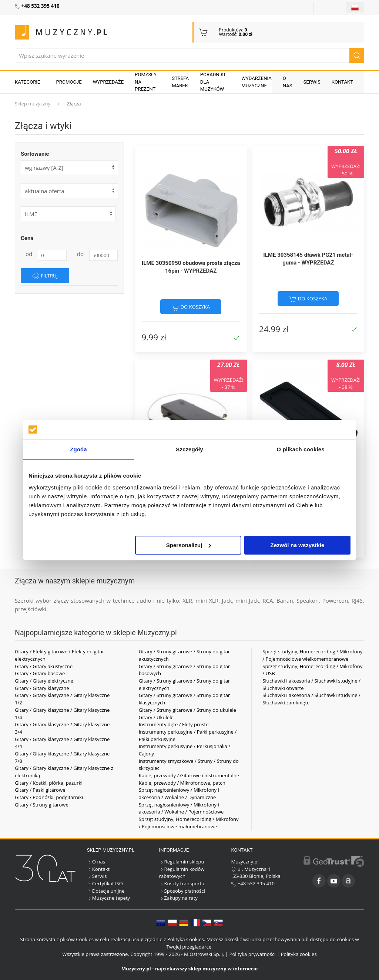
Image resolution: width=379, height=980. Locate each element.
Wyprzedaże (108, 82)
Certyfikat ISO (105, 883)
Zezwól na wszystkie (298, 545)
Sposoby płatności (182, 891)
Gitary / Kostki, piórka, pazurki (49, 783)
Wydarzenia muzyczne (256, 82)
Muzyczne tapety (108, 898)
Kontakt (342, 82)
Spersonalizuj (189, 545)
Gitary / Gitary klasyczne (42, 688)
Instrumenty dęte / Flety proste (174, 724)
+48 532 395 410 (253, 883)
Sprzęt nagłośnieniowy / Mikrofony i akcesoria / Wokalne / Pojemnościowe (181, 808)
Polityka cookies (299, 954)
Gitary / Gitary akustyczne (44, 666)
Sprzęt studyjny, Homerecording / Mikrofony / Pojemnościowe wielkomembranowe (312, 655)
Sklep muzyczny (33, 104)
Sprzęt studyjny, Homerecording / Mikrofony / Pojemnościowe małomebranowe (189, 823)
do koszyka (191, 307)
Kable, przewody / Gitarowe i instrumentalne (189, 775)
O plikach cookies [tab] (300, 449)
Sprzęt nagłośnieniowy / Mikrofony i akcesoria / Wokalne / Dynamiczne (179, 794)
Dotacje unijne (106, 891)
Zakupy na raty (178, 898)
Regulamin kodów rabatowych (182, 873)
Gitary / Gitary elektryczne (44, 681)
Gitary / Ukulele (156, 717)
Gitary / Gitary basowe (40, 673)
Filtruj (45, 276)
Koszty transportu (182, 883)
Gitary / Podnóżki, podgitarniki (49, 797)
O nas (288, 82)
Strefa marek (180, 82)
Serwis (312, 82)
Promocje (69, 82)
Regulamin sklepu (182, 862)
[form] (69, 191)
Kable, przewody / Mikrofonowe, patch (182, 783)
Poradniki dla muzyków (213, 82)
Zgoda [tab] (78, 449)
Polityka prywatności (253, 954)
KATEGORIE (27, 82)
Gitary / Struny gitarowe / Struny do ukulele (187, 710)
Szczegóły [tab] (189, 449)
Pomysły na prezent (146, 82)
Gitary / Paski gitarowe (40, 790)
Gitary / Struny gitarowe (42, 805)
